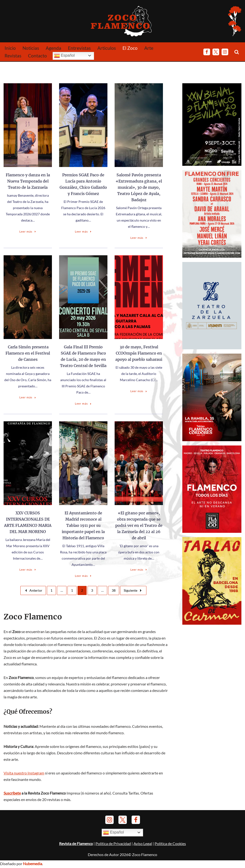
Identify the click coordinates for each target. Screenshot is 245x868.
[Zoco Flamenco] (122, 21)
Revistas (13, 56)
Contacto (37, 56)
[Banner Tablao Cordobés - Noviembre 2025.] (212, 439)
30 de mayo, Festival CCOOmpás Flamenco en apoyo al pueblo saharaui (139, 353)
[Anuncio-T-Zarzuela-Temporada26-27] (212, 348)
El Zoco (130, 48)
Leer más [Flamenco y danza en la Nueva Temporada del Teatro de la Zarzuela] (28, 231)
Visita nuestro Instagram (24, 774)
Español (64, 56)
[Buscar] (237, 52)
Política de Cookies (170, 851)
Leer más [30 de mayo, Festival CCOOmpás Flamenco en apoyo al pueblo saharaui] (139, 391)
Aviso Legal (143, 851)
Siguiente (133, 590)
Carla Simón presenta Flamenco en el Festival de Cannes (28, 353)
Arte (149, 48)
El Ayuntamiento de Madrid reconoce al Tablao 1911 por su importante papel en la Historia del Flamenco (83, 525)
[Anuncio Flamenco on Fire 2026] (212, 256)
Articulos (107, 48)
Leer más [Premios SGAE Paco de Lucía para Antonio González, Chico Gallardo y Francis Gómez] (84, 231)
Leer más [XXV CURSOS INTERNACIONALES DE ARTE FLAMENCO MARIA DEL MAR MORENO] (28, 570)
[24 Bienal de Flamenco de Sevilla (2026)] (212, 164)
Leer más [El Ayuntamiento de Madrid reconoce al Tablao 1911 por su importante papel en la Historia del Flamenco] (84, 576)
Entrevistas (79, 48)
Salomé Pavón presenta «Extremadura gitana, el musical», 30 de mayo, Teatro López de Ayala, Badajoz (139, 187)
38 (114, 590)
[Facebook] (207, 52)
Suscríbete (12, 794)
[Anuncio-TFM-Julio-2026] (212, 531)
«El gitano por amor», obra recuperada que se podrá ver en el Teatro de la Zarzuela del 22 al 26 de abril (139, 525)
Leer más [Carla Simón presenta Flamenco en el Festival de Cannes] (28, 397)
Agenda (53, 48)
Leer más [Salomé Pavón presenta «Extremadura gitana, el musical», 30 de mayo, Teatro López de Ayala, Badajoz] (139, 238)
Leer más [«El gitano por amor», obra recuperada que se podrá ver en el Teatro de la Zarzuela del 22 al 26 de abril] (139, 570)
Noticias (31, 48)
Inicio (10, 48)
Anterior (33, 590)
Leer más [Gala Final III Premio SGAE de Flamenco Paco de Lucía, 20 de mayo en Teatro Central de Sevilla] (84, 403)
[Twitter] (216, 52)
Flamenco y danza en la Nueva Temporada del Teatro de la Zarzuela (28, 181)
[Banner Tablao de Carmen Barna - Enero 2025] (212, 622)
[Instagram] (225, 52)
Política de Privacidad (113, 851)
